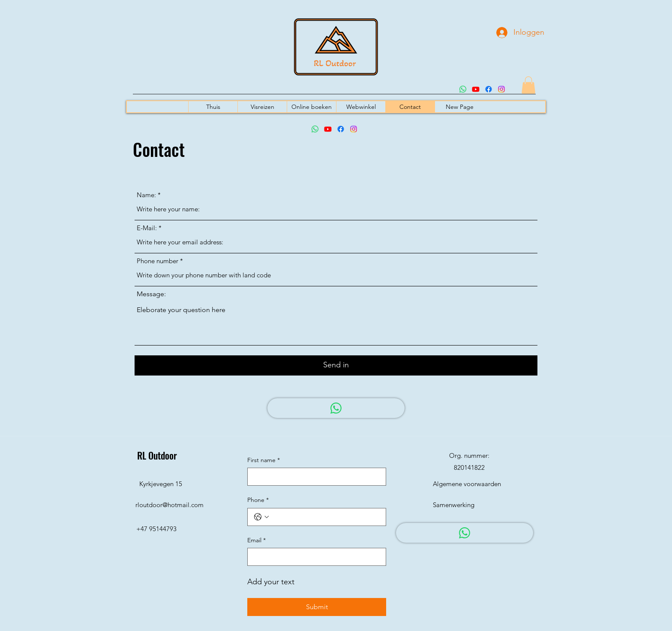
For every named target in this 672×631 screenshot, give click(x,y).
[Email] (314, 557)
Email (256, 541)
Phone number (157, 261)
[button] (528, 85)
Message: (151, 294)
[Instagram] (501, 89)
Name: (146, 195)
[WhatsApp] (336, 408)
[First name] (314, 477)
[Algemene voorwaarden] (467, 484)
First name (264, 460)
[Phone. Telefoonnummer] (325, 517)
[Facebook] (489, 89)
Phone (258, 500)
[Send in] (336, 365)
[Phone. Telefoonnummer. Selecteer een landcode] (261, 517)
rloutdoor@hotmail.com (169, 505)
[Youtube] (476, 89)
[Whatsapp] (463, 89)
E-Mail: (147, 228)
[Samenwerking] (460, 505)
